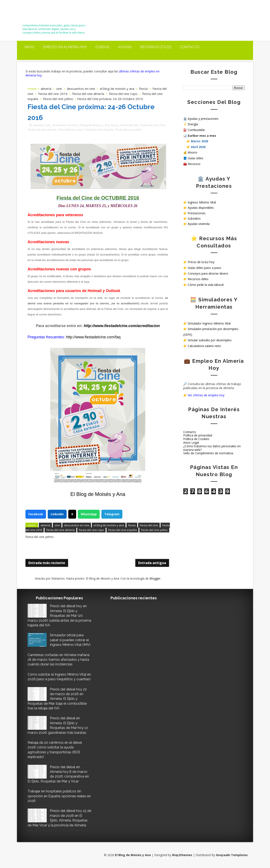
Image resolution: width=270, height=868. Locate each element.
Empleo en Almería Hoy (65, 47)
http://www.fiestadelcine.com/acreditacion (122, 326)
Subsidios (194, 218)
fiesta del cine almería (88, 94)
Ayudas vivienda (199, 224)
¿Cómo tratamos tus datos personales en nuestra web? (212, 448)
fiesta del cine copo (123, 94)
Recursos (194, 164)
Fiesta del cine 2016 (53, 94)
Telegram (112, 514)
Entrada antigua (152, 563)
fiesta (143, 89)
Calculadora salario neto (204, 346)
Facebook (36, 514)
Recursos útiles (156, 47)
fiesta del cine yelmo (58, 99)
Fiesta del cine (129, 125)
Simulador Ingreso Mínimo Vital (209, 323)
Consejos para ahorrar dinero (208, 273)
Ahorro (192, 152)
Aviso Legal (191, 442)
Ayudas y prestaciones (203, 119)
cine (59, 89)
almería (46, 89)
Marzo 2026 (199, 141)
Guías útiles (196, 158)
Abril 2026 (198, 147)
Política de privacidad (198, 435)
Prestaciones (197, 213)
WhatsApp (89, 514)
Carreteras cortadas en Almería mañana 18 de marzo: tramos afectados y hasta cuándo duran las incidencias (59, 660)
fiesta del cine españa (99, 130)
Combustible (196, 130)
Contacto (190, 47)
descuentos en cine (81, 89)
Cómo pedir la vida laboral (206, 285)
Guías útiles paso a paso (204, 268)
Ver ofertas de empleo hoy (206, 395)
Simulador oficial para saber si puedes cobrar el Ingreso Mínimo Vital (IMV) (70, 640)
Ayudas (125, 47)
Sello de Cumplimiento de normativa (208, 453)
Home (32, 89)
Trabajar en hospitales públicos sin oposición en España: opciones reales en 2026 (59, 796)
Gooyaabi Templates (232, 855)
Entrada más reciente (47, 563)
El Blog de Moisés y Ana (46, 13)
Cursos (102, 47)
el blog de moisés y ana (117, 89)
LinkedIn (57, 514)
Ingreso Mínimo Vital (202, 202)
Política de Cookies (196, 439)
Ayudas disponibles (201, 208)
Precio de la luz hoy (201, 262)
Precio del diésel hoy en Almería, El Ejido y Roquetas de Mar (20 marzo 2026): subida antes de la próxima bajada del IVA (59, 616)
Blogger (155, 578)
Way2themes (182, 855)
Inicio (29, 47)
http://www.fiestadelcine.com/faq (93, 337)
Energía (193, 124)
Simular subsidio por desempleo (210, 340)
